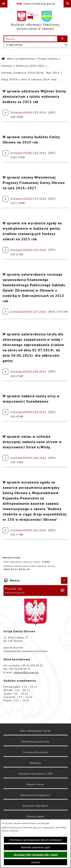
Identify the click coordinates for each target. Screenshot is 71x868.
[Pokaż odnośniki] (4, 4)
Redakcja (35, 763)
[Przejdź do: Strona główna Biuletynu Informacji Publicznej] (3, 59)
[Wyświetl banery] (64, 580)
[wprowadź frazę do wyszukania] (31, 39)
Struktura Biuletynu (35, 752)
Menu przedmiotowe (21, 59)
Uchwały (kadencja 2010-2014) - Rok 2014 (30, 73)
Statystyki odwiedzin (36, 806)
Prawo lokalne (48, 59)
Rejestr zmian (35, 784)
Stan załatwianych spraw (35, 731)
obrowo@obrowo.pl (26, 672)
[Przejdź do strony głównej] (36, 21)
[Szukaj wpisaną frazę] (63, 39)
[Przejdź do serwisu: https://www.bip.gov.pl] (35, 4)
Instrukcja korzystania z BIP (35, 774)
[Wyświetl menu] (67, 4)
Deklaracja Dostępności (36, 795)
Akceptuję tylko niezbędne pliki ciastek (36, 855)
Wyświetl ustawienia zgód (35, 847)
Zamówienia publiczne (35, 742)
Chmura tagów (36, 816)
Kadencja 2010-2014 (30, 66)
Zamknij (35, 862)
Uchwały (7, 66)
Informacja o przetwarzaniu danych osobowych (36, 840)
